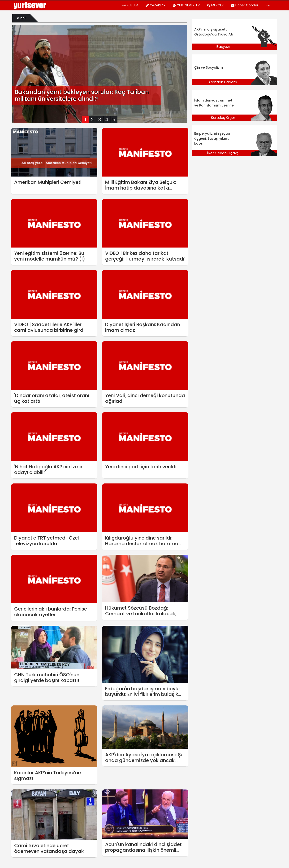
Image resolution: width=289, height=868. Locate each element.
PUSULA (130, 5)
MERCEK (215, 5)
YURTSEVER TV (186, 5)
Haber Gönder (245, 5)
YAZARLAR (155, 5)
